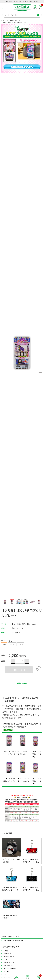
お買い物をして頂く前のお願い (14, 940)
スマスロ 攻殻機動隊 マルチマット (11, 917)
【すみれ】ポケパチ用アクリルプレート (9, 781)
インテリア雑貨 (9, 957)
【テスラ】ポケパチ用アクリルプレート (23, 781)
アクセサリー (8, 966)
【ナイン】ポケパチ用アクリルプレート (36, 781)
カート (41, 7)
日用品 (6, 951)
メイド (20, 644)
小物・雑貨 (7, 954)
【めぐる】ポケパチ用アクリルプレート (36, 754)
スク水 (12, 644)
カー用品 (7, 972)
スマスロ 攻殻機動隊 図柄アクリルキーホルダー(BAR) (32, 889)
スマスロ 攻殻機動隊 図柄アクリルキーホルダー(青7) (11, 889)
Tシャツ (6, 960)
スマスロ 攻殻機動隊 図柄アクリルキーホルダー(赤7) (32, 861)
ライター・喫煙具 (10, 969)
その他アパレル (9, 963)
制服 (4, 644)
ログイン (35, 7)
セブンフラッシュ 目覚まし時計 (11, 861)
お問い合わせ (22, 684)
